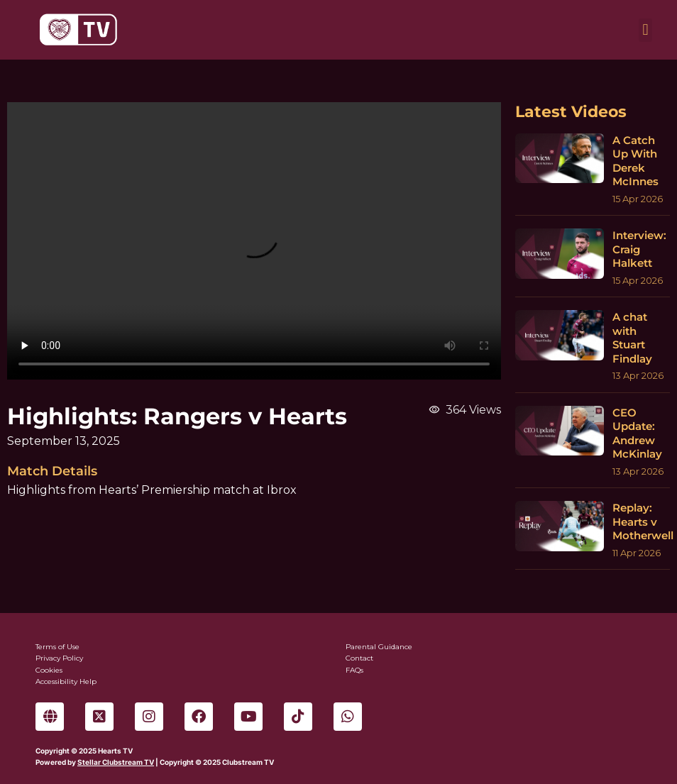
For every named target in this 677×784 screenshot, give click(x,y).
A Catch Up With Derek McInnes (635, 161)
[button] (645, 30)
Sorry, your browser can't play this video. (254, 241)
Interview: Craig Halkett (639, 249)
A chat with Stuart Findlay (632, 338)
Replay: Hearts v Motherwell (643, 521)
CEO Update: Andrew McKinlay (637, 434)
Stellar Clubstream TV (116, 762)
